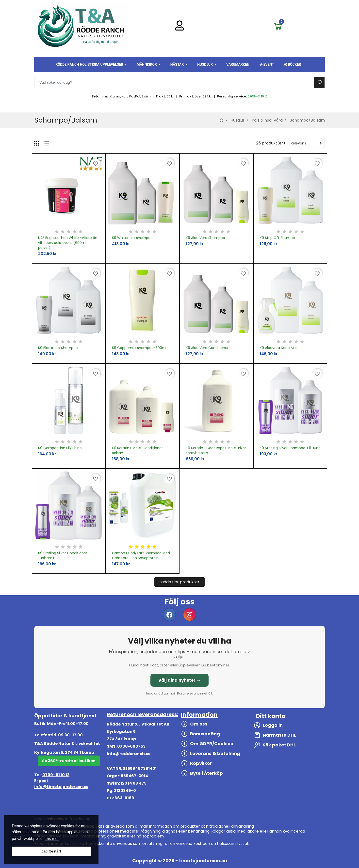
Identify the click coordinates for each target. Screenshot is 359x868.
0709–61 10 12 (258, 96)
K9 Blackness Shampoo (58, 348)
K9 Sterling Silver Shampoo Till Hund (290, 448)
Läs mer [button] (52, 839)
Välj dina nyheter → (179, 680)
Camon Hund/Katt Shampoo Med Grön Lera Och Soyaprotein (141, 555)
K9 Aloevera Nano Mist (279, 348)
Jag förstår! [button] (51, 851)
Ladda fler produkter (179, 582)
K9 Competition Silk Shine (60, 448)
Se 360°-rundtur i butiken (69, 761)
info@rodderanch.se (129, 754)
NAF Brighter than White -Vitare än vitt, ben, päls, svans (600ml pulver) (68, 243)
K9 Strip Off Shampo (277, 238)
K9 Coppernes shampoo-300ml (139, 348)
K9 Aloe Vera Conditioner (207, 348)
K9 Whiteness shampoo (132, 238)
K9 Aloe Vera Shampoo (205, 238)
